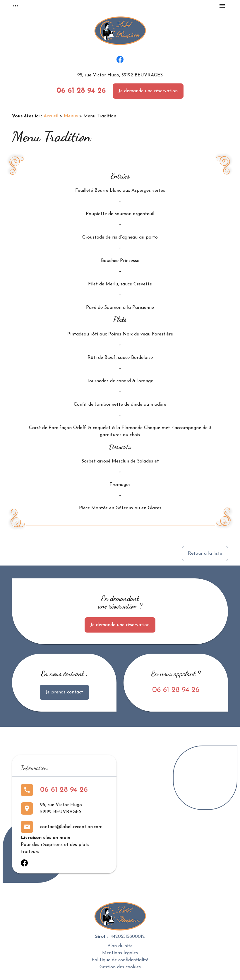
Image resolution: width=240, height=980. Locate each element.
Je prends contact (64, 692)
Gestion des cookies (120, 967)
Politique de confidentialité (120, 960)
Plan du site (120, 946)
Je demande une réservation (148, 91)
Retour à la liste (205, 554)
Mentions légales (120, 953)
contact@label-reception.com (71, 827)
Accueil (51, 116)
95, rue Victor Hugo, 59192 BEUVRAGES (120, 75)
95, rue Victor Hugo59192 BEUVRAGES (61, 808)
